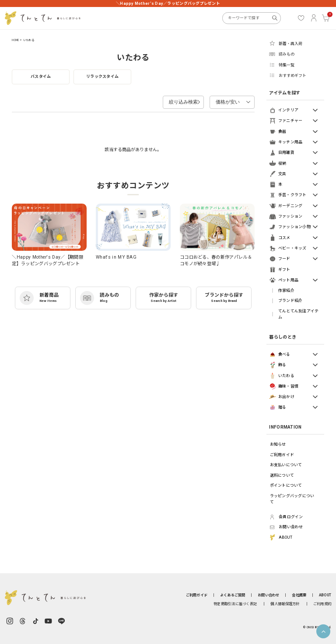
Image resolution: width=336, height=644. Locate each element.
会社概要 (299, 595)
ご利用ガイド (282, 455)
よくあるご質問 (233, 595)
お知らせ (278, 444)
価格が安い (223, 100)
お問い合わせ (269, 595)
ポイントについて (286, 485)
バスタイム (41, 76)
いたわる (29, 40)
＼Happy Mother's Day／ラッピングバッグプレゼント (168, 3)
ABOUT (325, 595)
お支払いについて (286, 465)
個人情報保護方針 (285, 604)
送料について (282, 475)
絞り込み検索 (175, 100)
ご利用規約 (322, 604)
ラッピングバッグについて (292, 499)
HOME (15, 40)
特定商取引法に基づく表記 (235, 604)
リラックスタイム (102, 76)
